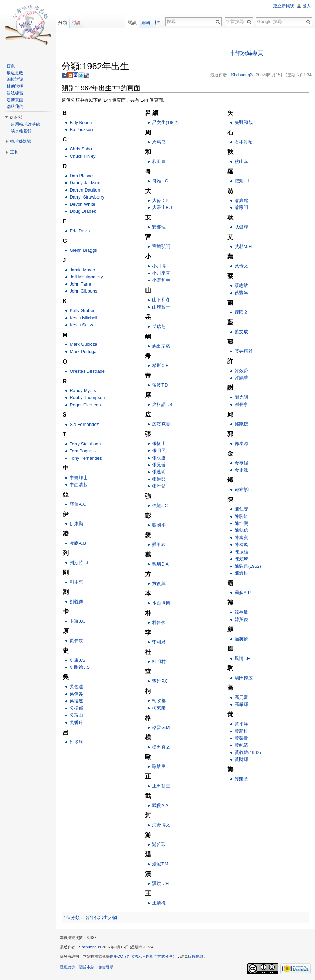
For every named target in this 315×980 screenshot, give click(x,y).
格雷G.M (161, 727)
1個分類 (72, 917)
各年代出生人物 (101, 917)
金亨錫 (241, 463)
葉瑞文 (241, 266)
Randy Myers (83, 391)
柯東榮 (159, 708)
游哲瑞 (159, 844)
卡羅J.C (77, 621)
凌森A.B (78, 543)
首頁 (11, 66)
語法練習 (15, 93)
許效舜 (241, 371)
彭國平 (159, 525)
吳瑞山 (76, 715)
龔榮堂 (241, 779)
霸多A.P (243, 593)
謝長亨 (241, 405)
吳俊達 (76, 687)
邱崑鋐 (241, 424)
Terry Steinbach (85, 444)
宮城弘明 (161, 246)
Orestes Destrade (87, 371)
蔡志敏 (241, 285)
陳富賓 (241, 538)
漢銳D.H (160, 883)
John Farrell (81, 284)
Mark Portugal (84, 352)
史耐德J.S (80, 667)
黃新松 (241, 731)
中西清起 (79, 485)
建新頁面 (15, 100)
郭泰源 (241, 444)
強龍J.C (160, 505)
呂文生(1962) (165, 122)
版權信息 (196, 956)
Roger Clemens (85, 405)
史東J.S (77, 660)
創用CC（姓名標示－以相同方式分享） (143, 956)
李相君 (159, 642)
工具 (14, 152)
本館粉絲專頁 (246, 53)
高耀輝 (241, 704)
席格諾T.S (162, 405)
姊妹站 (16, 117)
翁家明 (241, 207)
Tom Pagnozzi (84, 451)
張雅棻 (159, 486)
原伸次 (76, 641)
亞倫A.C (78, 504)
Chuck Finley (82, 156)
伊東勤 (76, 524)
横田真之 (161, 747)
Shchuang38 (90, 947)
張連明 (159, 472)
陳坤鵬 (241, 523)
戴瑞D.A (160, 564)
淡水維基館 (21, 131)
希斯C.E (160, 365)
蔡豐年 (241, 293)
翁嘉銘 (241, 200)
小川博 (159, 266)
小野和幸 (161, 280)
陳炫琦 (241, 559)
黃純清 (241, 745)
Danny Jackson (85, 183)
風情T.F (242, 658)
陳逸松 (241, 573)
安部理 (159, 227)
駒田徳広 (244, 678)
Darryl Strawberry (87, 197)
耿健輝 (241, 227)
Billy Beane (81, 122)
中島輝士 (79, 478)
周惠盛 (159, 142)
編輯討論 (15, 79)
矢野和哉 (244, 122)
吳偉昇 (76, 694)
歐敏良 (159, 766)
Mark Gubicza (83, 344)
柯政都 (159, 701)
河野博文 (161, 825)
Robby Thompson (87, 398)
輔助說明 (15, 86)
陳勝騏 (241, 516)
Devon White (82, 204)
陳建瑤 (241, 545)
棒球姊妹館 (21, 141)
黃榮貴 (241, 738)
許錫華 (241, 378)
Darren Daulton (85, 190)
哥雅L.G (160, 181)
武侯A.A (160, 805)
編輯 (148, 22)
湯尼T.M (160, 864)
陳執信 (241, 530)
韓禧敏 (241, 612)
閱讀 (134, 22)
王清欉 (159, 903)
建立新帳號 (284, 6)
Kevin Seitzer (83, 325)
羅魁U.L (243, 181)
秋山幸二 (244, 161)
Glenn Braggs (83, 250)
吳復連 (76, 701)
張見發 (159, 465)
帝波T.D (160, 385)
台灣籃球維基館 (25, 124)
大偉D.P (160, 200)
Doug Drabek (83, 211)
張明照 (159, 450)
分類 (63, 22)
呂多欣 (76, 742)
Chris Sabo (81, 149)
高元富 (241, 697)
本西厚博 (161, 603)
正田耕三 (161, 786)
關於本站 (87, 967)
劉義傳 (76, 602)
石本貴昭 (244, 142)
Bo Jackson (81, 129)
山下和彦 (161, 300)
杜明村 (159, 662)
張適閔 (159, 479)
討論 (76, 22)
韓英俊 (241, 619)
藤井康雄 (244, 351)
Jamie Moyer (82, 270)
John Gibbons (83, 291)
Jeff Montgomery (86, 277)
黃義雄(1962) (248, 752)
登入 (307, 6)
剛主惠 (76, 582)
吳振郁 (76, 708)
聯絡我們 (15, 107)
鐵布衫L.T (245, 489)
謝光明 (241, 397)
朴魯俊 (159, 623)
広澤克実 (161, 424)
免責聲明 (106, 967)
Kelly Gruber (82, 310)
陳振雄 (241, 552)
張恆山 (159, 444)
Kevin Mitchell (83, 318)
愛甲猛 (159, 545)
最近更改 (15, 73)
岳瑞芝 (159, 326)
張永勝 (159, 458)
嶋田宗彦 (161, 346)
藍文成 (241, 332)
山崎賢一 (161, 307)
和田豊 (159, 161)
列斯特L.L (80, 563)
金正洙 (241, 470)
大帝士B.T (162, 207)
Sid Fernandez (84, 424)
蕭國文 (241, 312)
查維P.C (160, 681)
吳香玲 (76, 722)
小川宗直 (161, 273)
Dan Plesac (81, 176)
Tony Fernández (86, 458)
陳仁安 (241, 509)
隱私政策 (68, 967)
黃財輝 (241, 759)
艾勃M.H (243, 246)
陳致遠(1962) (248, 566)
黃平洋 (241, 724)
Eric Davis (80, 231)
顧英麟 (241, 639)
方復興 (159, 584)
